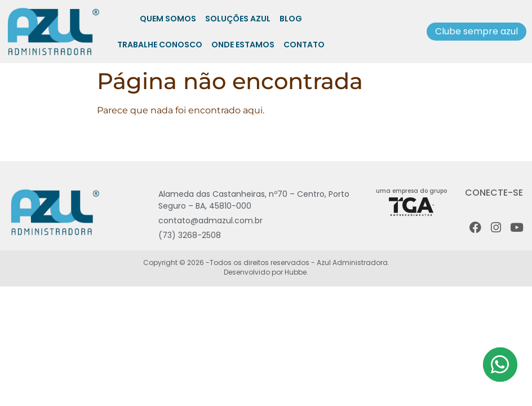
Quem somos (168, 19)
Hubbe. (296, 272)
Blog (291, 19)
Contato (304, 45)
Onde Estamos (243, 45)
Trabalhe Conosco (160, 45)
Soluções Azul (238, 19)
